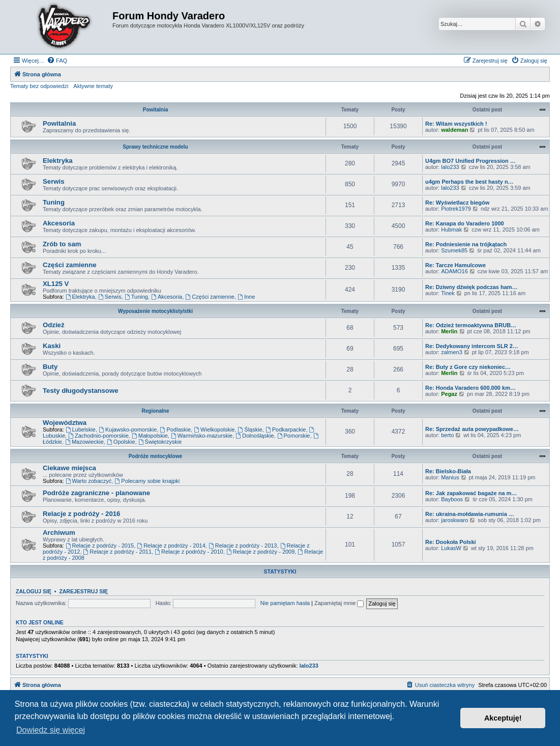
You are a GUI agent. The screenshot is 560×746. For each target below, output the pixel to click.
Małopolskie (150, 436)
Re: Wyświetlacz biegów (457, 203)
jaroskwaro (454, 520)
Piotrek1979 (456, 209)
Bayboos (452, 499)
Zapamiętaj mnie (339, 603)
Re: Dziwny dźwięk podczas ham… (471, 287)
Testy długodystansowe (81, 391)
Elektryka (58, 161)
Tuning (54, 202)
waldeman (454, 130)
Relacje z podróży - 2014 (171, 546)
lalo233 (450, 167)
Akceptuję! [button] (503, 718)
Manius (450, 477)
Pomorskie (294, 436)
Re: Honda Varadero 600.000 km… (470, 388)
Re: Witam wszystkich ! (456, 124)
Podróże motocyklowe (156, 456)
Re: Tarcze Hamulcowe (455, 265)
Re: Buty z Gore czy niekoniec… (468, 367)
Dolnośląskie (255, 436)
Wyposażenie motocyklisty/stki (155, 311)
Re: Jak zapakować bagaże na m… (471, 493)
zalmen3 (452, 352)
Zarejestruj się (83, 591)
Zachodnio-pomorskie (98, 436)
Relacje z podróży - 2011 (118, 552)
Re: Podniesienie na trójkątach (466, 244)
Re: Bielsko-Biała (448, 471)
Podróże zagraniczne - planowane (96, 493)
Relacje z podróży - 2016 (81, 514)
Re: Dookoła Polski (451, 542)
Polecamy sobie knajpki (147, 481)
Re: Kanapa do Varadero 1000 (465, 223)
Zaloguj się (34, 591)
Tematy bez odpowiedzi (39, 86)
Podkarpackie (286, 429)
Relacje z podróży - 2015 (100, 546)
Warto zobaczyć (89, 481)
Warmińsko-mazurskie (202, 436)
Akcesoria (59, 223)
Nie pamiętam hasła (285, 603)
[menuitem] (57, 61)
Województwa (65, 423)
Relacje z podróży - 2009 (261, 552)
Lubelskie (81, 429)
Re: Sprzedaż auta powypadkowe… (472, 429)
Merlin (449, 331)
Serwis (54, 181)
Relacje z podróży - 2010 (189, 552)
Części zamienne (70, 265)
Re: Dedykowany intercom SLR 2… (472, 346)
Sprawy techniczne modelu (155, 147)
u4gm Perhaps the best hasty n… (469, 182)
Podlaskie (176, 429)
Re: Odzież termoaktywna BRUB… (471, 325)
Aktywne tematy (93, 86)
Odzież (54, 325)
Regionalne (156, 411)
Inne (246, 297)
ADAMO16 (454, 271)
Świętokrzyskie (160, 442)
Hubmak (451, 229)
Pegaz (449, 394)
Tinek (448, 293)
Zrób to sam (62, 244)
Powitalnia (155, 110)
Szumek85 (454, 250)
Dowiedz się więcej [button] (51, 730)
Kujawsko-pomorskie (128, 429)
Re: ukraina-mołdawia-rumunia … (470, 514)
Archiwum (59, 533)
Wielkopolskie (214, 429)
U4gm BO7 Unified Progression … (470, 161)
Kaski (52, 346)
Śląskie (250, 429)
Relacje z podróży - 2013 (243, 546)
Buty (50, 367)
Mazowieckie (84, 442)
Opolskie (121, 442)
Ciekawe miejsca (69, 468)
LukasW (451, 548)
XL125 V (56, 284)
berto (447, 435)
